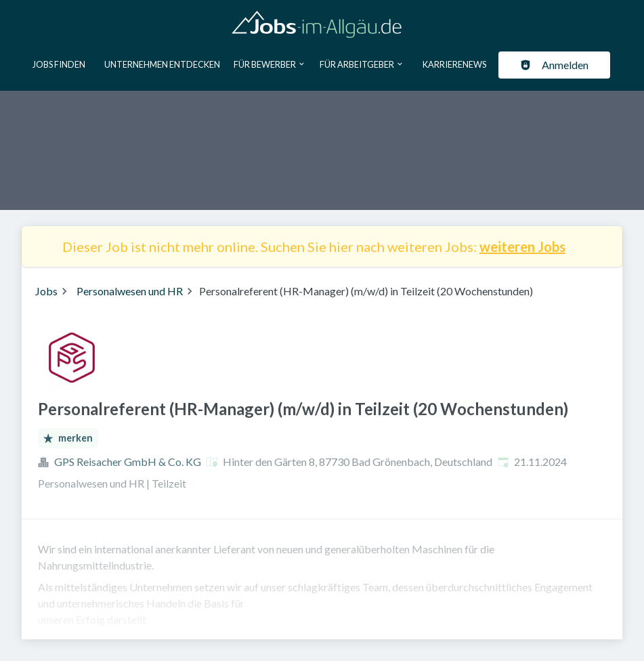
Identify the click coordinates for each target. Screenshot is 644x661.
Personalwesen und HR (130, 291)
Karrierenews (454, 64)
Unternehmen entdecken (162, 64)
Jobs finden (59, 64)
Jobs (46, 291)
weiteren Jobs (522, 247)
